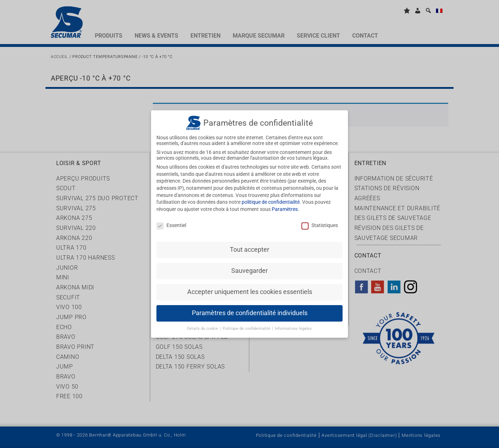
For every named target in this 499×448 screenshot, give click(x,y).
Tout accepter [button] (249, 244)
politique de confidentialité (271, 197)
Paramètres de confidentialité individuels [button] (250, 308)
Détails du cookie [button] (203, 323)
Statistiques (320, 220)
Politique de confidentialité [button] (247, 323)
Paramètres (285, 203)
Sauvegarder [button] (249, 265)
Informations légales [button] (293, 323)
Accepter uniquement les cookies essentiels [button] (250, 286)
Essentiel (171, 220)
